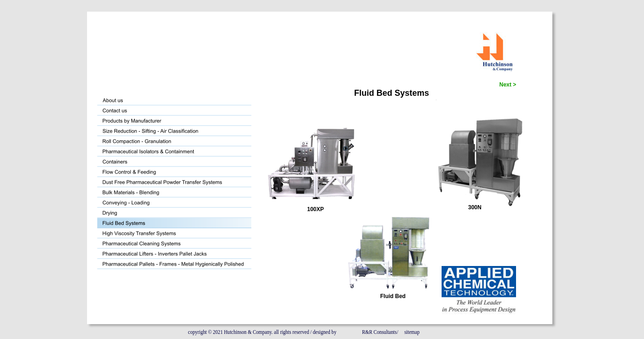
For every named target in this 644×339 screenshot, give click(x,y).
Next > (508, 85)
